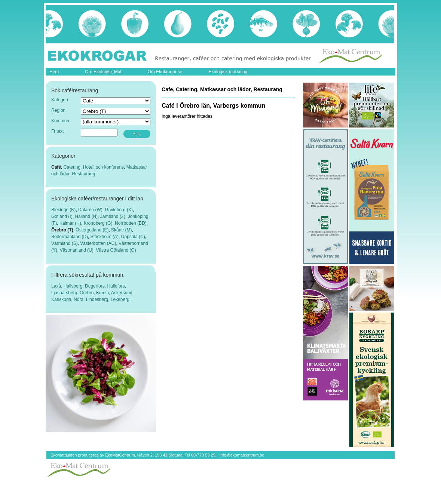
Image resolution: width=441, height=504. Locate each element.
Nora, (80, 299)
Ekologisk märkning (228, 72)
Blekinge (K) (63, 210)
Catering (72, 167)
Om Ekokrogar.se (165, 72)
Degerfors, (96, 286)
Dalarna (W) (90, 210)
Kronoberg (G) (98, 223)
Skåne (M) (121, 230)
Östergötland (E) (92, 230)
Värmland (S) (65, 243)
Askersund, (122, 293)
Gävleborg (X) (119, 210)
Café (56, 167)
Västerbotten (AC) (98, 243)
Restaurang (83, 174)
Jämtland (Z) (113, 216)
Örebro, (88, 293)
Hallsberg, (74, 286)
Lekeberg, (121, 299)
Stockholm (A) (105, 237)
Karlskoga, (62, 299)
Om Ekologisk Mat (103, 72)
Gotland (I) (62, 216)
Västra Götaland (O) (116, 250)
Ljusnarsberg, (65, 293)
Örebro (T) (62, 230)
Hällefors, (117, 286)
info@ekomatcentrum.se (242, 455)
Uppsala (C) (133, 237)
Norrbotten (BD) (131, 223)
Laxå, (57, 286)
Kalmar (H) (70, 223)
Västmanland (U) (77, 250)
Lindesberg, (98, 299)
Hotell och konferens (103, 167)
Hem (54, 72)
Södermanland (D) (70, 237)
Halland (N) (86, 216)
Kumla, (104, 293)
